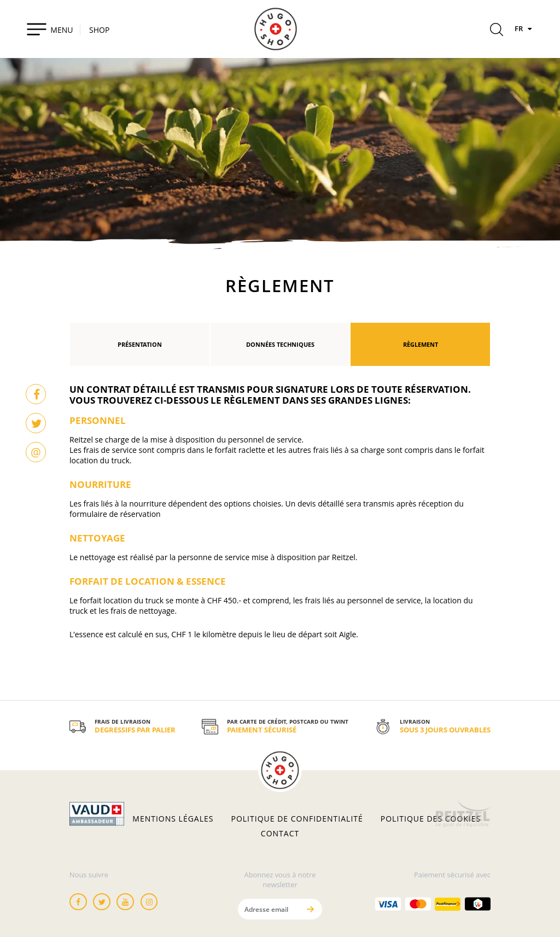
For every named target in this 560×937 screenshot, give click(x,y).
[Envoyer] (310, 909)
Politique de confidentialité (297, 819)
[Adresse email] (269, 909)
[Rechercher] (497, 31)
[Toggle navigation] (49, 29)
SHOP (99, 30)
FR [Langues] (524, 28)
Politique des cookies (431, 819)
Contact (280, 834)
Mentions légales (173, 819)
